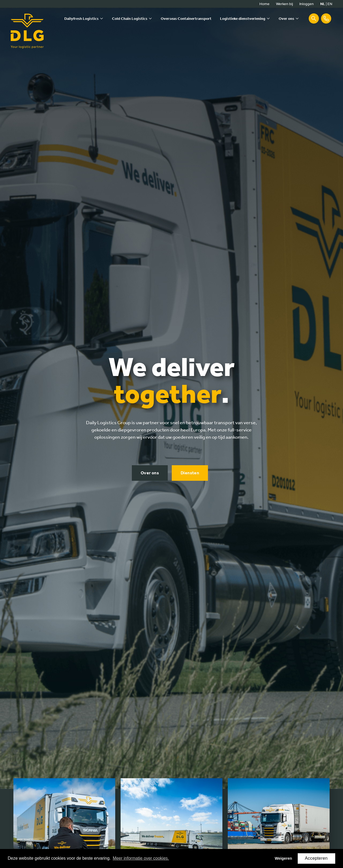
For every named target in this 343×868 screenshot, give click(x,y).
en (330, 4)
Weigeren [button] (283, 858)
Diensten (190, 470)
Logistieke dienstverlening (243, 19)
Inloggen (307, 4)
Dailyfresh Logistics (81, 19)
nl (323, 4)
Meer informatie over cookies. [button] (141, 858)
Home (264, 4)
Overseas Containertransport (186, 19)
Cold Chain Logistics (130, 19)
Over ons (286, 19)
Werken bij (284, 4)
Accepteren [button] (316, 858)
